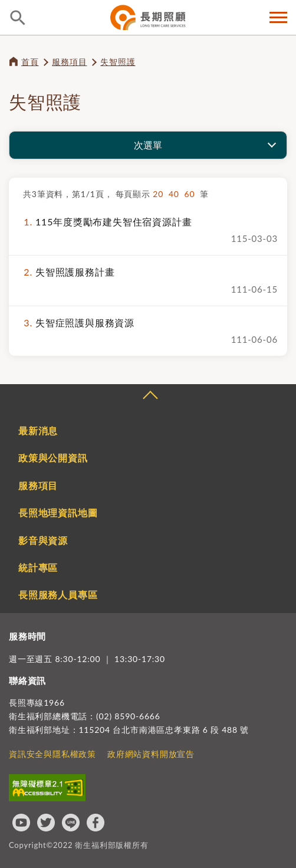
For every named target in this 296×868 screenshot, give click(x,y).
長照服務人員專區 (58, 595)
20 (161, 194)
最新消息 (38, 430)
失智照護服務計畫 (66, 272)
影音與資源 (43, 540)
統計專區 (38, 567)
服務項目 (69, 62)
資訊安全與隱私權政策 (52, 754)
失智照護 (118, 62)
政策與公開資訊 (53, 458)
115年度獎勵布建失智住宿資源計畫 (105, 222)
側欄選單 (278, 17)
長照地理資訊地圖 (58, 512)
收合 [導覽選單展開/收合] (150, 397)
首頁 (30, 62)
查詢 (18, 18)
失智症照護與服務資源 (76, 322)
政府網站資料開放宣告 (151, 754)
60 (193, 194)
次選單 (148, 145)
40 (177, 194)
